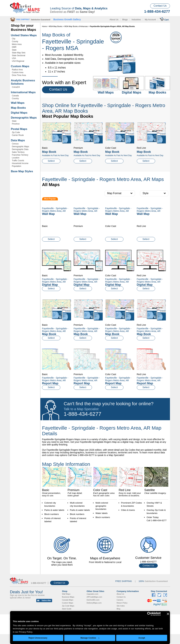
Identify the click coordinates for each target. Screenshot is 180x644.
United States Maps (24, 35)
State (14, 50)
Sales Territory (18, 152)
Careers (120, 600)
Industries (136, 20)
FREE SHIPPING (124, 581)
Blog (119, 609)
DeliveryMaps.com (94, 603)
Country (15, 98)
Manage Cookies (90, 638)
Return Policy (122, 603)
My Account (150, 20)
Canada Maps (68, 600)
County (15, 41)
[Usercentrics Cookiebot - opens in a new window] (146, 614)
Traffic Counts (18, 161)
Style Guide (67, 609)
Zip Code (16, 132)
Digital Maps (19, 113)
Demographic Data (20, 149)
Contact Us (160, 6)
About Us (114, 20)
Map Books (18, 108)
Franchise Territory (20, 155)
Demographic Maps (24, 118)
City (14, 39)
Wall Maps (18, 103)
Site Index (121, 606)
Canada (15, 96)
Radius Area (17, 70)
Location (16, 158)
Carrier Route (18, 135)
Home (44, 26)
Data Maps (18, 140)
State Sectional (19, 55)
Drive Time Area (19, 75)
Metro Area (17, 44)
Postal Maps (19, 129)
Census (15, 144)
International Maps (23, 92)
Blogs (125, 20)
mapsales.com (93, 594)
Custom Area (18, 72)
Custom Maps (20, 66)
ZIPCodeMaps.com (94, 597)
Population (17, 166)
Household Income (20, 163)
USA (14, 58)
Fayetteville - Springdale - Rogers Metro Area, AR (55, 280)
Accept (142, 638)
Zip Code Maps (68, 606)
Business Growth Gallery (67, 19)
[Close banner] (168, 614)
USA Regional (18, 61)
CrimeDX (16, 87)
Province (16, 124)
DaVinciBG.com (93, 600)
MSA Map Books (56, 26)
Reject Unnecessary (38, 638)
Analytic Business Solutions (23, 82)
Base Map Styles (22, 171)
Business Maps (68, 597)
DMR (14, 47)
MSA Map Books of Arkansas (76, 26)
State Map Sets (19, 53)
